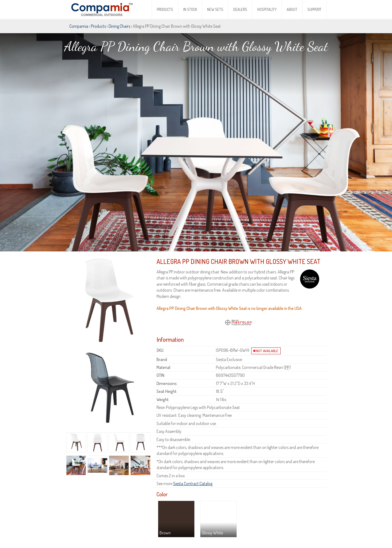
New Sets (215, 9)
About (292, 9)
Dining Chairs (119, 26)
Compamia (79, 26)
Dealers (240, 9)
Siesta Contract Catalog (193, 460)
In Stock (190, 9)
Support (314, 9)
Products (165, 9)
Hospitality (267, 9)
